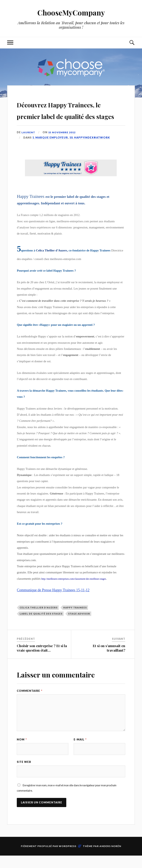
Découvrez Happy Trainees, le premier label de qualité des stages (70, 115)
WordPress (68, 859)
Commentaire (30, 703)
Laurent (29, 144)
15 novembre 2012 (63, 144)
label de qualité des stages (41, 625)
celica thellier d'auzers (39, 619)
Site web (24, 774)
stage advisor (79, 625)
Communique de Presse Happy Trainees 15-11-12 (53, 602)
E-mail (80, 751)
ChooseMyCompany (71, 12)
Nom (22, 751)
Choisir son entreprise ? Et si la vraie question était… (42, 660)
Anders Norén (110, 859)
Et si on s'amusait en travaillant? (109, 660)
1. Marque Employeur (50, 149)
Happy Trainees (75, 619)
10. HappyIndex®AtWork (90, 149)
